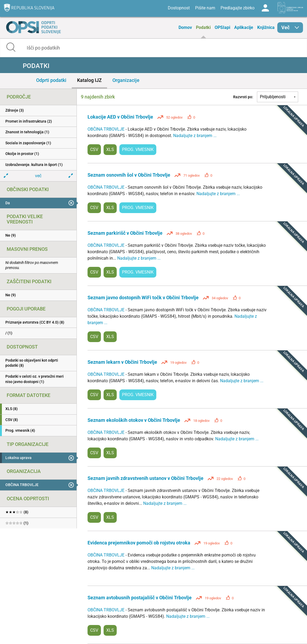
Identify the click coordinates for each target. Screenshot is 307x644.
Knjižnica (266, 27)
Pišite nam (205, 8)
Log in (265, 8)
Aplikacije (244, 27)
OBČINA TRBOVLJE (107, 129)
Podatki (203, 27)
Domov (185, 27)
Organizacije (126, 80)
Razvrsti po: (243, 97)
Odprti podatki (51, 80)
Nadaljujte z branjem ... (195, 136)
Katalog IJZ (89, 80)
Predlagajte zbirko (238, 8)
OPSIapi (222, 27)
